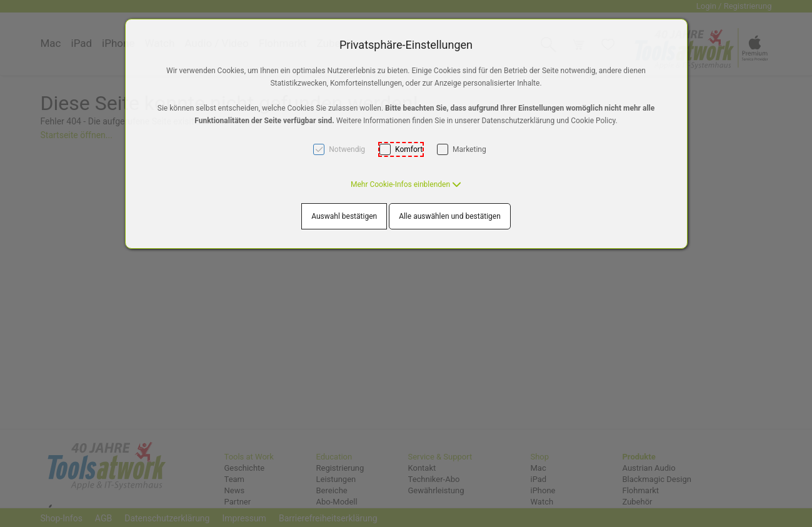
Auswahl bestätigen (344, 216)
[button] (406, 184)
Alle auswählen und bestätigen (450, 216)
